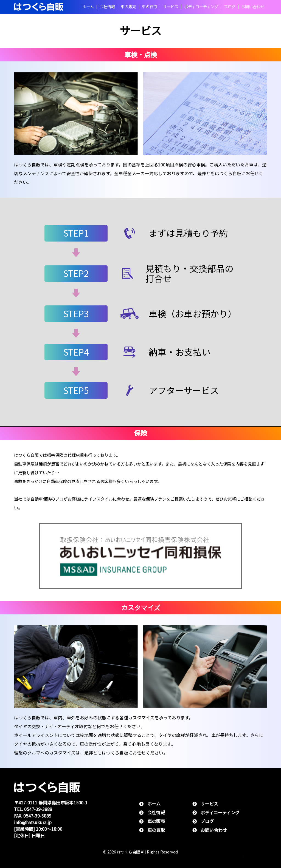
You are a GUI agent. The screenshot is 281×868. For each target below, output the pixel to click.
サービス (171, 7)
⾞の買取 (150, 7)
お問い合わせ (253, 7)
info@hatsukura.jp (33, 822)
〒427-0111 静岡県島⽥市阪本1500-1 (51, 803)
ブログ (230, 7)
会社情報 (107, 7)
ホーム (88, 7)
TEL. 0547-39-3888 (33, 809)
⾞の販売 (128, 7)
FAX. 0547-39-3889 (33, 816)
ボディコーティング (201, 7)
